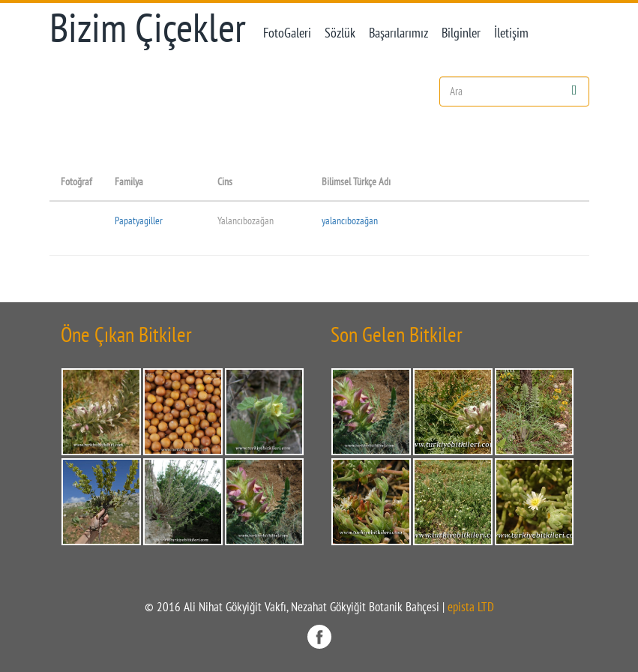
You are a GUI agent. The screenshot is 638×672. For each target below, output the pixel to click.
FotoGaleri (287, 32)
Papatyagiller (139, 220)
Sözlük (340, 32)
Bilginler (461, 32)
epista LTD (471, 607)
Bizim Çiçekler (148, 27)
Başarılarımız (398, 32)
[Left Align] (575, 90)
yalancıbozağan (350, 220)
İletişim (511, 32)
